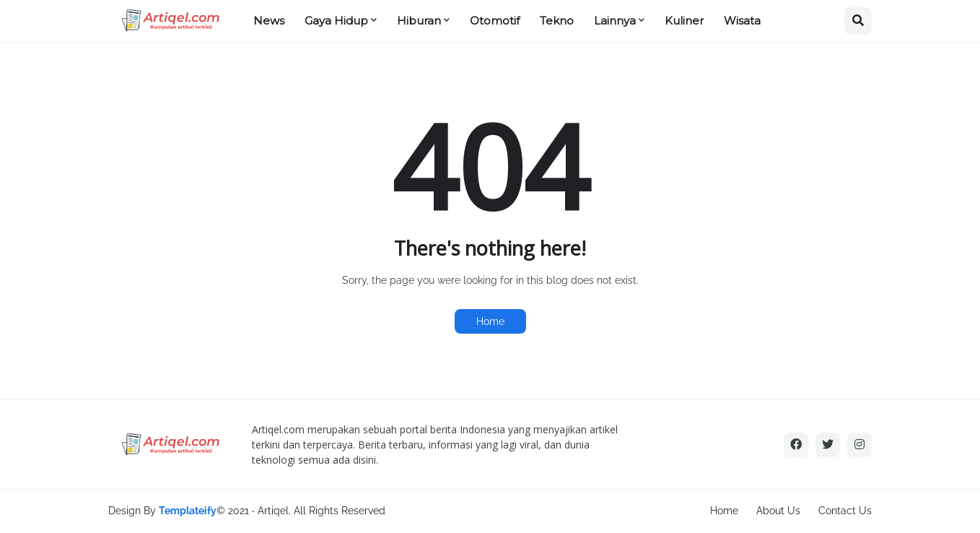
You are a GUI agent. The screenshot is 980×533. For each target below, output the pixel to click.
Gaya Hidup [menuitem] (336, 21)
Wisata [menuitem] (742, 21)
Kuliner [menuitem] (684, 21)
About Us (778, 511)
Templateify (188, 511)
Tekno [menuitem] (557, 21)
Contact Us (845, 511)
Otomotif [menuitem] (495, 21)
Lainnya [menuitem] (615, 21)
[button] (858, 21)
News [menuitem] (269, 21)
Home (490, 321)
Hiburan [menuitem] (419, 21)
